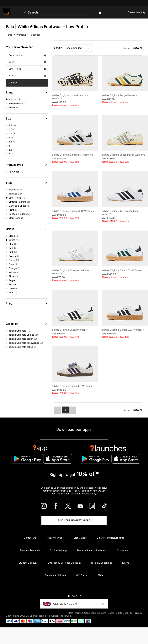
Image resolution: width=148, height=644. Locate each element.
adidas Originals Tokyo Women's (120, 95)
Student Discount (28, 563)
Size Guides (80, 538)
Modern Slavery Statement (92, 550)
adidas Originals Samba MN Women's (72, 155)
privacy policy (88, 494)
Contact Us (30, 538)
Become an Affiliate (55, 575)
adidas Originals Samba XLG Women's (73, 211)
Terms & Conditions (101, 563)
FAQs (100, 575)
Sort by (58, 48)
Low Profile (27, 69)
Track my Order (55, 538)
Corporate (123, 550)
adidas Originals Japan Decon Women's (124, 155)
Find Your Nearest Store (74, 520)
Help (71, 613)
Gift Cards (82, 575)
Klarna (126, 563)
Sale (27, 75)
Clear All (13, 83)
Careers (112, 613)
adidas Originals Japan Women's (70, 330)
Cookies (102, 613)
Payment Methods (30, 550)
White (27, 62)
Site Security (125, 613)
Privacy (138, 613)
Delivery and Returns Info (111, 538)
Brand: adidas (27, 55)
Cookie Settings (58, 550)
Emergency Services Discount (64, 563)
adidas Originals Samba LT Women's (72, 386)
